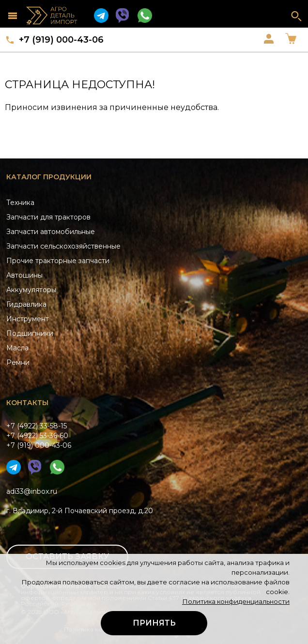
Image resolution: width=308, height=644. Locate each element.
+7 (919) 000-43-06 (61, 40)
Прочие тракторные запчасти (58, 261)
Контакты (27, 403)
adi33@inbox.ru (32, 491)
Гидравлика (26, 304)
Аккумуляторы (31, 290)
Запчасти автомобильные (51, 232)
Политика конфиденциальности (236, 601)
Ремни (18, 362)
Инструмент (28, 319)
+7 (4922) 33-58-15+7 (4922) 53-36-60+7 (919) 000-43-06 (39, 436)
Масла (17, 348)
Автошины (24, 275)
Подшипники (30, 333)
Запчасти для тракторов (48, 217)
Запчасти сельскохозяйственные (63, 246)
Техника (20, 203)
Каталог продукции (49, 177)
